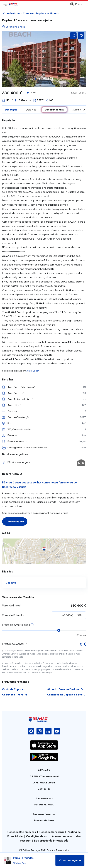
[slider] (59, 630)
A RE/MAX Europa (44, 782)
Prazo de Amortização (16, 625)
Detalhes (31, 110)
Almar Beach (33, 371)
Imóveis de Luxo (44, 820)
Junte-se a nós (44, 798)
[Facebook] (31, 731)
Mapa (76, 110)
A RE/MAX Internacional (44, 776)
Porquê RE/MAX (44, 804)
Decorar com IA (54, 110)
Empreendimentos (44, 814)
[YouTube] (57, 731)
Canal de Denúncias (52, 832)
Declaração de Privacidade (51, 840)
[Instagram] (40, 731)
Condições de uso (37, 836)
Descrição (11, 110)
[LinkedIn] (48, 731)
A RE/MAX (44, 770)
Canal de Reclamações (22, 832)
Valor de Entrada (13, 615)
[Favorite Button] (81, 36)
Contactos (44, 789)
